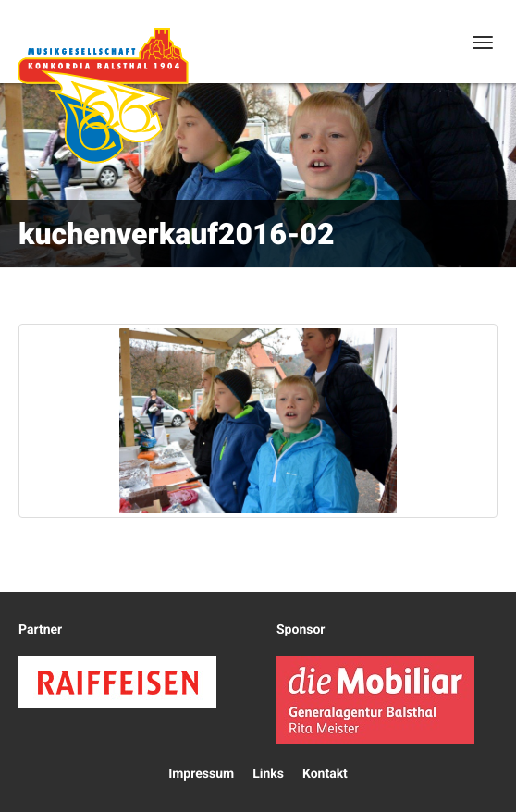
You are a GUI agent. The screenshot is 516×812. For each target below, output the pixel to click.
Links (268, 774)
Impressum (201, 774)
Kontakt (325, 774)
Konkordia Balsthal (103, 95)
